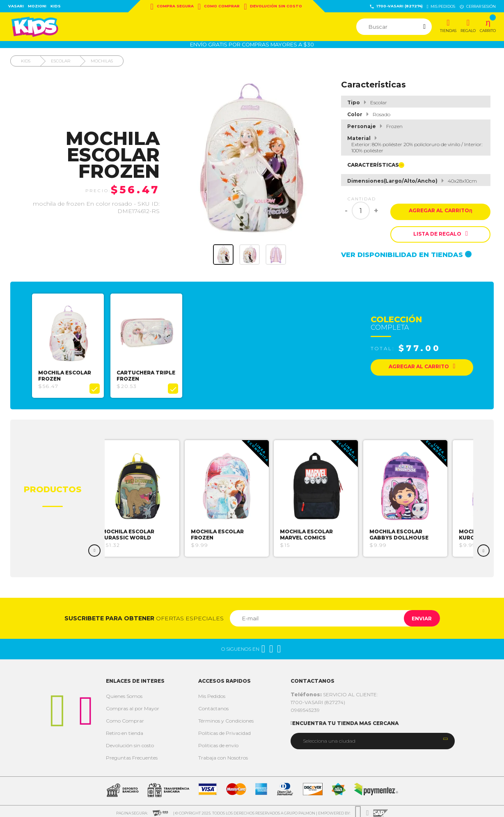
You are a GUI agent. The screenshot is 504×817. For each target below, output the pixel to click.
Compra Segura (172, 7)
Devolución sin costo (273, 7)
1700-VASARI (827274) (396, 6)
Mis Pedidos (212, 693)
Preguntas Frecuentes (132, 755)
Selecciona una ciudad (329, 738)
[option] (71, 344)
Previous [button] (94, 548)
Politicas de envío (218, 742)
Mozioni (37, 6)
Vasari (16, 6)
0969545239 (305, 707)
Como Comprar (219, 7)
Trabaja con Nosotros (223, 755)
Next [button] (483, 548)
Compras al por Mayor (133, 706)
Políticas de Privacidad (225, 730)
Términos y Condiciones (226, 718)
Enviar (418, 615)
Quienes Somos (124, 693)
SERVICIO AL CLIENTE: (334, 692)
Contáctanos (213, 706)
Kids (56, 6)
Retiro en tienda (125, 730)
